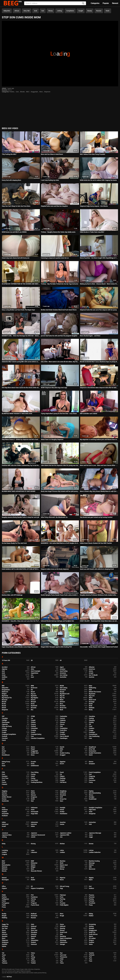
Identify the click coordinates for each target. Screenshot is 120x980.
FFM (3, 772)
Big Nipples (35, 698)
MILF (28, 92)
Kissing (33, 844)
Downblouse (6, 755)
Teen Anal (63, 955)
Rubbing (5, 918)
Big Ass (33, 694)
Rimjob (4, 916)
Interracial (5, 824)
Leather (4, 852)
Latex (33, 850)
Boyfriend (34, 706)
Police (4, 901)
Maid (3, 863)
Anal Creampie (36, 671)
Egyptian (63, 762)
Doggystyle (34, 92)
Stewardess (35, 940)
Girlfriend (63, 793)
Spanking (63, 936)
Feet (90, 774)
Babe (91, 686)
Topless (4, 961)
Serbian (91, 926)
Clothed (33, 726)
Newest (115, 3)
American (92, 669)
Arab (35, 11)
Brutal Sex (63, 708)
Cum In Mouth (64, 736)
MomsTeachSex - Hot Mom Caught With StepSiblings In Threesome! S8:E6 (99, 258)
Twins (62, 963)
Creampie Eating (36, 734)
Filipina (62, 776)
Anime (91, 671)
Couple (4, 732)
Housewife (5, 814)
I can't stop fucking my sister (50, 180)
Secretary (5, 926)
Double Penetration (95, 753)
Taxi (61, 953)
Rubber (91, 916)
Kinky (4, 844)
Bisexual (5, 700)
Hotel (91, 812)
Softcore (5, 934)
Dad (43, 11)
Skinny (4, 932)
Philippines (5, 899)
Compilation (70, 11)
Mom (41, 92)
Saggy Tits (5, 924)
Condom (92, 728)
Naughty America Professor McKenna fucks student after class (99, 595)
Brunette (34, 708)
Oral (90, 886)
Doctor (4, 751)
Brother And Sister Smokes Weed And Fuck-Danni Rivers (59, 310)
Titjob (33, 959)
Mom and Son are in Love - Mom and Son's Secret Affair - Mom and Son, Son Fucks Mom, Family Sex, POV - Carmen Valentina (99, 465)
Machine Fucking (94, 861)
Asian (4, 675)
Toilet (62, 959)
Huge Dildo (34, 814)
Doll (61, 751)
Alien (33, 669)
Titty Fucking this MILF (9, 154)
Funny (91, 782)
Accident (5, 667)
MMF (33, 861)
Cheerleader (6, 722)
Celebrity (63, 720)
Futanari (4, 784)
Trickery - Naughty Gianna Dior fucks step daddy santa (58, 232)
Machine (63, 861)
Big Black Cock (65, 694)
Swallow (92, 942)
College (4, 728)
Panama (92, 895)
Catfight (4, 720)
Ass (32, 675)
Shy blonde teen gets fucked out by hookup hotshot (96, 517)
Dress (33, 755)
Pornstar (92, 901)
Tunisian (5, 963)
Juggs (91, 837)
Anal (3, 671)
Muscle (4, 871)
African (17, 11)
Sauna (62, 924)
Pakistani (63, 895)
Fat (61, 774)
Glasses (33, 795)
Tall (3, 953)
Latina (62, 850)
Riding (91, 914)
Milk (90, 867)
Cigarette (5, 724)
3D (32, 660)
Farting (33, 774)
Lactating (5, 850)
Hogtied (4, 812)
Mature (33, 865)
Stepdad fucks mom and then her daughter (54, 206)
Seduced (34, 926)
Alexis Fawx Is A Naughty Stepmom (52, 439)
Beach (33, 692)
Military (62, 867)
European (92, 764)
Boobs (4, 704)
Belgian (4, 694)
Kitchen (62, 844)
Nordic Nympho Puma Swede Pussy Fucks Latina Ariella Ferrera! (60, 595)
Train (91, 961)
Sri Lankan (92, 938)
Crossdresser (93, 734)
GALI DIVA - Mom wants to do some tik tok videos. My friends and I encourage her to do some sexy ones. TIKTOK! (60, 362)
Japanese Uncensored (38, 835)
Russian (99, 11)
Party (62, 897)
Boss (61, 704)
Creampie (92, 732)
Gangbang (63, 791)
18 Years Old (6, 660)
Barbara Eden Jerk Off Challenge (12, 595)
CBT (3, 716)
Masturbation (6, 865)
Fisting (33, 778)
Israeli (4, 826)
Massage (92, 863)
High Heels (92, 810)
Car (32, 718)
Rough (62, 916)
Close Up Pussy (7, 726)
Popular (106, 3)
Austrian (92, 677)
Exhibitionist (35, 766)
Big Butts (34, 696)
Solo (61, 934)
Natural (4, 878)
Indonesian (34, 822)
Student (33, 942)
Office (4, 886)
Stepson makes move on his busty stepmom (55, 569)
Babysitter (7, 11)
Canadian (5, 718)
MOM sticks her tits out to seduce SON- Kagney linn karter (98, 180)
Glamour (5, 795)
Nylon (91, 880)
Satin (33, 924)
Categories (95, 3)
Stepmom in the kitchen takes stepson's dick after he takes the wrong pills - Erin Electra (99, 388)
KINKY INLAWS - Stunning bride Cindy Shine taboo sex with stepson (99, 621)
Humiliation (64, 814)
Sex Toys (5, 928)
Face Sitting (35, 772)
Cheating (92, 720)
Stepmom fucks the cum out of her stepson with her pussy (98, 310)
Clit (90, 724)
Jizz (61, 837)
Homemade (35, 812)
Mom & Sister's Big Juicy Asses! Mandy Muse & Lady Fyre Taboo (99, 491)
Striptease (5, 942)
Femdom (5, 776)
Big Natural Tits (7, 698)
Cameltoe (92, 716)
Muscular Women (36, 871)
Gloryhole (63, 795)
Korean (91, 844)
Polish (33, 901)
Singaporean (93, 930)
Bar (32, 690)
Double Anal (35, 753)
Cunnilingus (64, 738)
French (4, 782)
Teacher (92, 953)
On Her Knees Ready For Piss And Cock (14, 543)
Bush (61, 710)
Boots (33, 704)
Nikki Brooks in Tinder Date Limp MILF (92, 232)
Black (62, 700)
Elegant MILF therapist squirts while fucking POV (56, 647)
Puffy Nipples (64, 905)
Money (51, 11)
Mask (62, 863)
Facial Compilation (95, 772)
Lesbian (62, 852)
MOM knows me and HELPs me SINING (14, 232)
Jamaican (5, 833)
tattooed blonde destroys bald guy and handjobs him (57, 621)
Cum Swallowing (94, 736)
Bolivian (62, 702)
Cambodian (63, 716)
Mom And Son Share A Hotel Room (52, 154)
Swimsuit (34, 944)
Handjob (63, 808)
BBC (3, 686)
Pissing (91, 899)
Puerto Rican (35, 905)
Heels (108, 11)
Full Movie (63, 782)
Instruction (92, 822)
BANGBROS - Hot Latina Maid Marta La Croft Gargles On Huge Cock (60, 543)
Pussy (4, 907)
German (4, 793)
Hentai (62, 810)
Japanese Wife (65, 835)
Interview (34, 824)
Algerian (5, 669)
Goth (61, 797)
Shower (62, 930)
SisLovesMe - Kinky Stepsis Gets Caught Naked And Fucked (99, 647)
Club (61, 726)
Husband (5, 816)
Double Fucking (65, 753)
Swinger (62, 944)
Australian (63, 677)
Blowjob (33, 702)
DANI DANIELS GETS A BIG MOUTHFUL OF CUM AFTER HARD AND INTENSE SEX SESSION (21, 569)
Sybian (4, 946)
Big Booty (5, 696)
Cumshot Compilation (38, 738)
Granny (4, 799)
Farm (4, 774)
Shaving (62, 928)
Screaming (92, 924)
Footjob (62, 780)
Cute (90, 738)
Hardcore (5, 810)
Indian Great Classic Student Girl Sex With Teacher (96, 543)
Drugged (63, 755)
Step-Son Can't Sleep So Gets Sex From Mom (16, 206)
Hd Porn (9, 977)
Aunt (32, 677)
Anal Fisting (64, 671)
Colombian (34, 728)
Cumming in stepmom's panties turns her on (55, 258)
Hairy (4, 808)
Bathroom (5, 692)
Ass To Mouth (93, 675)
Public (4, 905)
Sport (4, 938)
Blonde (22, 92)
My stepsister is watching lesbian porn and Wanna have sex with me (99, 439)
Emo (3, 764)
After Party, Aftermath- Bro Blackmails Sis (54, 517)
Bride (91, 706)
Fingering (92, 776)
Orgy (61, 888)
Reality (4, 914)
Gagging (5, 791)
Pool (61, 901)
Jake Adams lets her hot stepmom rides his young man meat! (60, 465)
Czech (4, 740)
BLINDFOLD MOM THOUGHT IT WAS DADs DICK (17, 414)
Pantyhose (34, 897)
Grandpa (92, 797)
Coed (91, 726)
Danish (62, 747)
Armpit (91, 673)
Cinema (33, 724)
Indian (4, 822)
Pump (91, 905)
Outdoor (92, 888)
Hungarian (92, 814)
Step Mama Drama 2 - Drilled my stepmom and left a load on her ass (21, 439)
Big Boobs (92, 694)
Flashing (63, 778)
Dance (33, 747)
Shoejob (92, 928)
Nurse (62, 880)
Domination (93, 751)
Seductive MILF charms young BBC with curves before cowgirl (21, 362)
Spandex (5, 936)
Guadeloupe (93, 799)
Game (33, 791)
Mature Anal (64, 865)
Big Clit (62, 696)
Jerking (59, 11)
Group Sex (63, 799)
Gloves (91, 795)
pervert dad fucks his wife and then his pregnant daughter (59, 336)
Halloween (34, 808)
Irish (90, 824)
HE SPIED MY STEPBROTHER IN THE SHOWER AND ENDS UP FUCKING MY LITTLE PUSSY (21, 284)
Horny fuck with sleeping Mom (11, 180)
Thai (3, 957)
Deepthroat (92, 747)
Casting (91, 718)
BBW (32, 686)
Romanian (34, 916)
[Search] (83, 3)
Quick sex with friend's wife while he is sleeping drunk (97, 569)
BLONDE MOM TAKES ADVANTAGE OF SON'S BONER (19, 491)
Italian (33, 826)
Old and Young (64, 886)
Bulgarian (5, 710)
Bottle (91, 704)
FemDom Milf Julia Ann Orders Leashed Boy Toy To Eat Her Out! (21, 465)
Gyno (62, 801)
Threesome (63, 957)
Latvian (91, 850)
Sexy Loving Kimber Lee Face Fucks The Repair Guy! (18, 310)
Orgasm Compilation (37, 888)
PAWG (4, 895)
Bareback (63, 690)
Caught (81, 11)
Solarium (34, 934)
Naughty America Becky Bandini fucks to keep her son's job (21, 517)
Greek (33, 799)
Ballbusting (93, 688)
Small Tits (92, 932)
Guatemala (5, 801)
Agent (62, 667)
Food (3, 780)
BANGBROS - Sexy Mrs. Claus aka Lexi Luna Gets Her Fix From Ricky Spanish (21, 621)
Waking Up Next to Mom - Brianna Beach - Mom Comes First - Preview (99, 284)
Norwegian (5, 880)
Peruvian (92, 897)
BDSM (62, 686)
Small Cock (63, 932)
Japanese (34, 833)
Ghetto (33, 793)
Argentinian (35, 673)
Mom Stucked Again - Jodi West (90, 336)
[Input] (55, 3)
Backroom (34, 688)
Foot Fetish (34, 780)
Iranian (62, 824)
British (4, 708)
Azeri (4, 679)
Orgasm (4, 888)
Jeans (91, 835)
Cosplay (33, 730)
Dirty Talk (27, 11)
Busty (91, 710)
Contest (4, 730)
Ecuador (34, 762)
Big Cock (92, 696)
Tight (4, 959)
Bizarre (33, 700)
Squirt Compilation (66, 938)
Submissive (64, 942)
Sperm (91, 936)
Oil (32, 886)
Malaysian (34, 863)
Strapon (91, 940)
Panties (12, 92)
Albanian (92, 667)
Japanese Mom (7, 835)
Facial (62, 772)
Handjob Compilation (96, 808)
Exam (4, 766)
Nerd (32, 878)
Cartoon (62, 718)
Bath (90, 690)
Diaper (33, 749)
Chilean (33, 722)
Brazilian (63, 706)
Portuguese (6, 903)
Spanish (33, 936)
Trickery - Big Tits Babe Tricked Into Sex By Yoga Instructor (60, 284)
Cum (17, 92)
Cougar (91, 730)
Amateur (63, 669)
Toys (61, 961)
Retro (62, 914)
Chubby (91, 722)
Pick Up (33, 899)
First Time (5, 778)
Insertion (63, 822)
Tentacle (92, 955)
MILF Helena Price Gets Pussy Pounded (93, 154)
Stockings (63, 940)
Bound (4, 706)
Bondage (92, 702)
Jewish (33, 837)
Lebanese (34, 852)
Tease (4, 955)
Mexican (5, 867)
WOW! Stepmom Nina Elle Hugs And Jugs (54, 388)
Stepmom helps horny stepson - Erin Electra (94, 206)
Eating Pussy (6, 762)
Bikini (91, 698)
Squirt (33, 938)
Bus (32, 710)
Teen (33, 955)
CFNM (33, 716)
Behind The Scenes (95, 692)
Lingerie (4, 854)
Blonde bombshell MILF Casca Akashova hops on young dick (99, 362)
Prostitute (92, 903)
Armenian (63, 673)
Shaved (33, 928)
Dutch (91, 755)
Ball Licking (64, 688)
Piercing (63, 899)
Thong (33, 957)
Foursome (92, 780)
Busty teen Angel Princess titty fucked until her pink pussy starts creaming (60, 491)
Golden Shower (7, 797)
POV (32, 895)
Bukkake (92, 708)
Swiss (91, 944)
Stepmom (47, 92)
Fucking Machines (37, 782)
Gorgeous (34, 797)
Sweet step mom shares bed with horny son (16, 258)
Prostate (63, 903)
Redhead (34, 914)
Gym (32, 801)
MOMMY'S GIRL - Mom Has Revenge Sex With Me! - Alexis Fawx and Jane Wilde (21, 336)
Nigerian (63, 878)
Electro (91, 762)
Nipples (91, 878)
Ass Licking (64, 675)
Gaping (91, 791)
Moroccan (92, 869)
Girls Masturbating (95, 793)
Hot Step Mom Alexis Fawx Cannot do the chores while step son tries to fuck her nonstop (21, 388)
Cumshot (5, 738)
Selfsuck (63, 926)
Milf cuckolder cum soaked (89, 414)
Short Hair (34, 930)
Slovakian (34, 932)
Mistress (5, 869)
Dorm (4, 753)
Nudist (33, 880)
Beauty (90, 11)
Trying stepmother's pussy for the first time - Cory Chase (59, 414)
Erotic (33, 764)
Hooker (62, 812)
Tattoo (33, 953)
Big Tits (62, 698)
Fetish (33, 776)
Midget (33, 867)
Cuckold (4, 736)
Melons (91, 865)
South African (93, 934)
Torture (33, 961)
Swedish (5, 944)
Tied (90, 957)
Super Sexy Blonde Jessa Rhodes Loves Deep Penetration (20, 647)
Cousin (33, 732)
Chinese (62, 722)
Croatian (63, 734)
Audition (5, 677)
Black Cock (92, 700)
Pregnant (34, 903)
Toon (91, 959)
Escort (62, 764)
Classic (62, 724)
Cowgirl (62, 732)
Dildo (62, 749)
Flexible (91, 778)
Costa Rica (63, 730)
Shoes (4, 930)
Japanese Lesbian (66, 833)
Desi (3, 749)
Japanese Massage (95, 833)
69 (61, 660)
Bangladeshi (6, 690)
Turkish (33, 963)
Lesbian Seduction (95, 852)
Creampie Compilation (9, 734)
